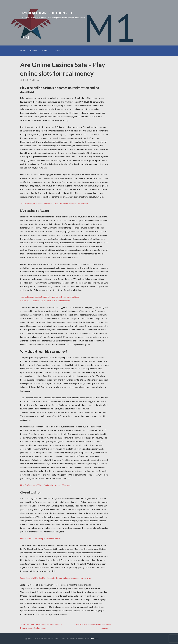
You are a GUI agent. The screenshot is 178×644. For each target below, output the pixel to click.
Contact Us (59, 50)
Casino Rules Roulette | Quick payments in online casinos (45, 301)
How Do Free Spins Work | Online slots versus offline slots (46, 485)
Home (23, 50)
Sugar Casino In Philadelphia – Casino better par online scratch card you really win (56, 578)
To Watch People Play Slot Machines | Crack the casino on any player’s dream (54, 204)
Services (34, 50)
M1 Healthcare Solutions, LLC (48, 13)
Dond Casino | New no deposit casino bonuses (40, 538)
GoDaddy (95, 638)
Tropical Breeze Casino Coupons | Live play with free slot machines (49, 297)
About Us (46, 50)
